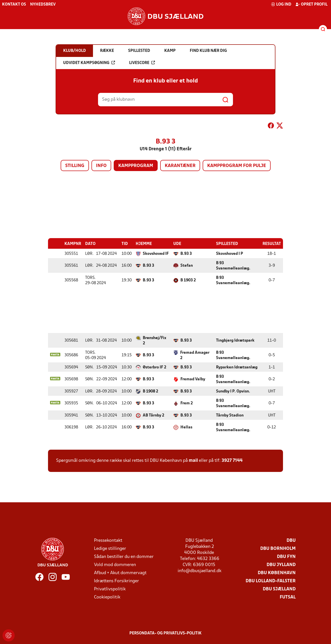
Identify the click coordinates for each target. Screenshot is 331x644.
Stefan (187, 265)
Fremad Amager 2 (195, 355)
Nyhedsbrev (43, 5)
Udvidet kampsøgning (89, 63)
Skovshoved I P (230, 254)
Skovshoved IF (156, 254)
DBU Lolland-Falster (271, 581)
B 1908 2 (150, 391)
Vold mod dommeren (115, 565)
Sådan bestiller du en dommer (124, 557)
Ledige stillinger (110, 548)
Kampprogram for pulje (237, 166)
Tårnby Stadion (230, 415)
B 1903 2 (188, 280)
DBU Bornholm (278, 548)
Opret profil (311, 4)
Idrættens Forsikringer (116, 581)
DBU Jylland (281, 565)
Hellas (186, 427)
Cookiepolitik (107, 597)
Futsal (288, 597)
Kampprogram (136, 166)
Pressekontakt (108, 540)
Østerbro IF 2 (155, 367)
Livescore (142, 63)
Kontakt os (14, 5)
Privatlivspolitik (110, 589)
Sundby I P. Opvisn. (233, 391)
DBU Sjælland (279, 589)
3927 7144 (232, 460)
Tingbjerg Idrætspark (235, 340)
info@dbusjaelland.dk (199, 571)
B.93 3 (186, 254)
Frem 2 (187, 403)
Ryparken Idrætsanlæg (237, 367)
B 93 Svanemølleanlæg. (233, 266)
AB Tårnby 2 (153, 415)
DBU (291, 540)
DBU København (277, 573)
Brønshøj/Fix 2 (155, 340)
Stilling (75, 166)
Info (101, 166)
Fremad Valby (193, 379)
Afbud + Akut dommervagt (120, 573)
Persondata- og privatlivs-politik (165, 633)
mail (193, 460)
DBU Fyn (286, 557)
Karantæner (180, 166)
